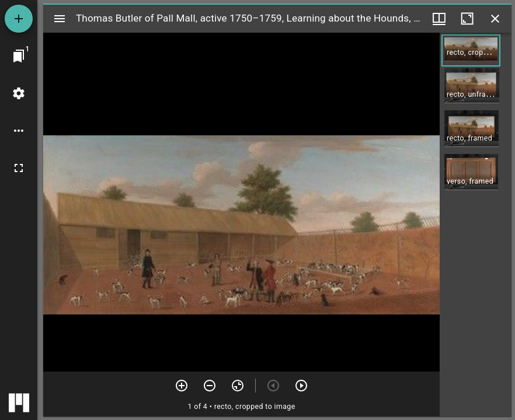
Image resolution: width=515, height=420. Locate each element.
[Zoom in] (182, 386)
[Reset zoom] (238, 386)
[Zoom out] (210, 386)
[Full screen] (19, 168)
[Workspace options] (19, 131)
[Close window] (495, 19)
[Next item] (301, 386)
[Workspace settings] (19, 93)
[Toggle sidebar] (60, 19)
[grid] (476, 225)
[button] (471, 50)
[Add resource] (19, 19)
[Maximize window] (467, 19)
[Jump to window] (19, 56)
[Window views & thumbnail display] (439, 19)
